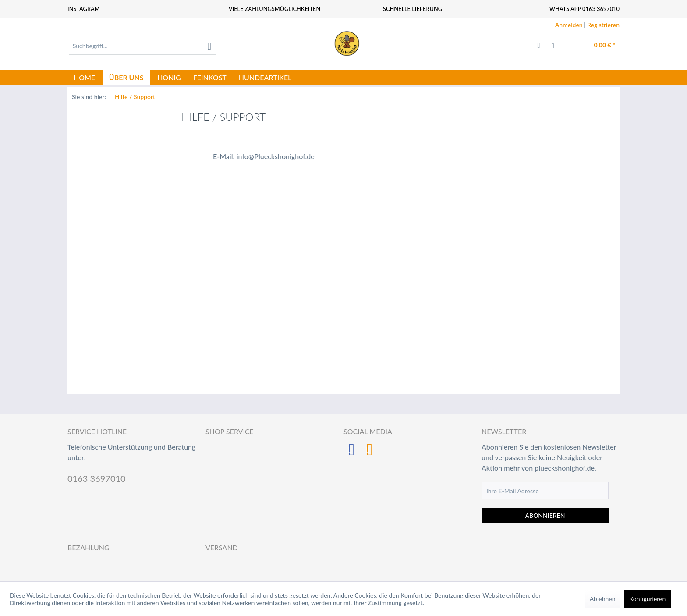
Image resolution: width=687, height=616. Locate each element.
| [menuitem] (587, 25)
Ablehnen (603, 599)
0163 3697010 (97, 478)
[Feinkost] (210, 77)
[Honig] (169, 77)
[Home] (84, 77)
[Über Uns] (126, 77)
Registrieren (603, 25)
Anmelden (569, 25)
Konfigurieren (647, 599)
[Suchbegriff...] (142, 46)
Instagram (84, 9)
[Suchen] (209, 46)
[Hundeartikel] (265, 77)
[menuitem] (142, 46)
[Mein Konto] (558, 46)
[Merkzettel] (539, 46)
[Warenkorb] (596, 46)
